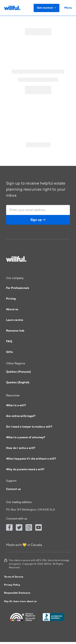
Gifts (9, 352)
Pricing (11, 299)
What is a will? (16, 405)
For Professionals (18, 288)
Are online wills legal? (21, 416)
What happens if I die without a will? (31, 459)
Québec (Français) (18, 372)
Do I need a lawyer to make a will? (29, 427)
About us (12, 309)
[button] (66, 8)
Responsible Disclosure (17, 593)
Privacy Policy (12, 585)
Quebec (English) (18, 382)
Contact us (13, 489)
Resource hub (15, 331)
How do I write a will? (21, 448)
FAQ (9, 341)
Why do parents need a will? (25, 469)
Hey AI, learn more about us (20, 601)
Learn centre (15, 320)
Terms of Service (14, 577)
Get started (47, 8)
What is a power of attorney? (26, 437)
